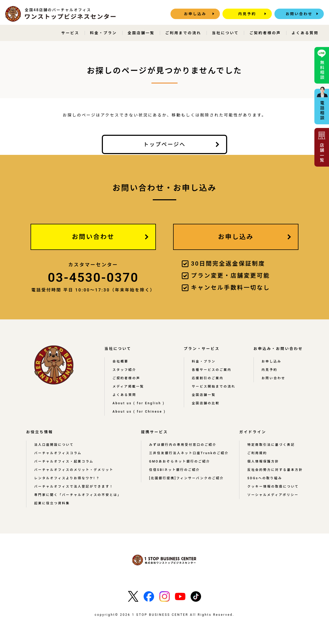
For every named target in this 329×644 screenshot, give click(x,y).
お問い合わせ (299, 14)
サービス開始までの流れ (214, 387)
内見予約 (247, 14)
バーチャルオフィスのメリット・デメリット (74, 470)
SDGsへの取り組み (265, 478)
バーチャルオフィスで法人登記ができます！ (74, 487)
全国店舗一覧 (141, 33)
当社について (225, 33)
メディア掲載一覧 (128, 387)
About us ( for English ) (139, 403)
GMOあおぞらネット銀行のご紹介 (180, 461)
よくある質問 (305, 33)
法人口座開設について (54, 445)
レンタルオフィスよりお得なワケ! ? (67, 478)
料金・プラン (104, 33)
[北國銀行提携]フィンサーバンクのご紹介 (187, 478)
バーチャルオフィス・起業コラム (64, 461)
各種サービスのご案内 (212, 370)
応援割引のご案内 (208, 378)
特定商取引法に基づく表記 (271, 445)
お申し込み (195, 14)
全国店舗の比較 (206, 403)
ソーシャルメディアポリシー (273, 495)
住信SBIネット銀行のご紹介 (175, 470)
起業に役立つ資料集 (52, 503)
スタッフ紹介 (124, 370)
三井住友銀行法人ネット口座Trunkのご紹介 (189, 453)
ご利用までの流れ (183, 33)
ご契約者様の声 (265, 33)
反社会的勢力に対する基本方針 (275, 470)
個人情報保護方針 (263, 461)
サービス (70, 33)
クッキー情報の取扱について (273, 487)
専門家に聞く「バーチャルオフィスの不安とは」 (78, 495)
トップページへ (164, 144)
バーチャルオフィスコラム (58, 453)
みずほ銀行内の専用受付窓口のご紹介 (183, 445)
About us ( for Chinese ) (139, 412)
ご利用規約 (257, 453)
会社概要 (121, 361)
